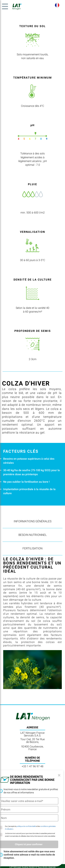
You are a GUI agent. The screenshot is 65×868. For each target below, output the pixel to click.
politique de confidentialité (26, 826)
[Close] (59, 775)
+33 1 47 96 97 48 (32, 766)
